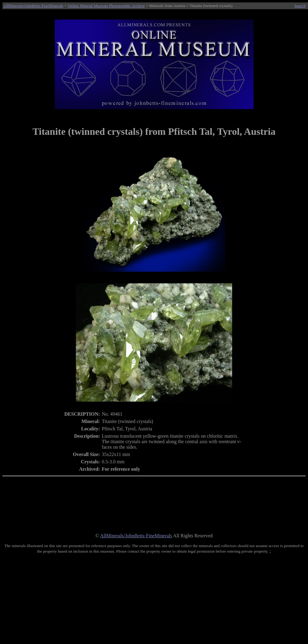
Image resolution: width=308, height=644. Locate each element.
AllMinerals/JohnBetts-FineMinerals (33, 6)
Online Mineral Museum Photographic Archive (106, 6)
